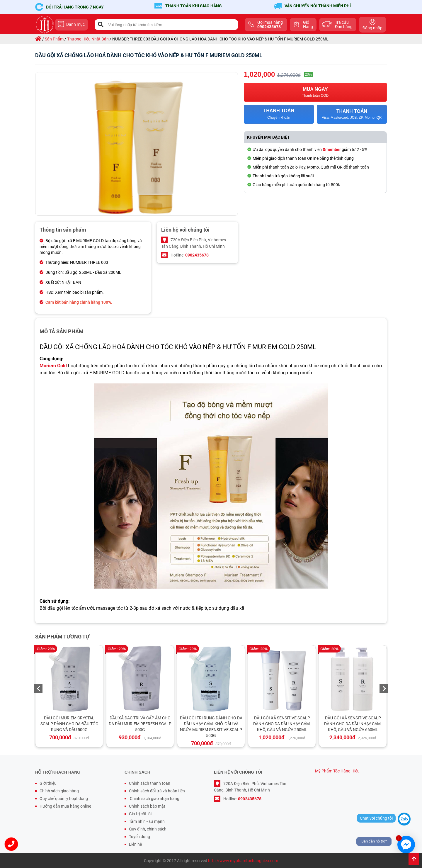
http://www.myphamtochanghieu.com (243, 861)
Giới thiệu (48, 783)
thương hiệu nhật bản (88, 39)
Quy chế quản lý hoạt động (64, 799)
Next (384, 689)
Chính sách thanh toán (150, 783)
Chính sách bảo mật (147, 806)
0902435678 (197, 255)
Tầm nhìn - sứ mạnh (147, 821)
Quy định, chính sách (148, 829)
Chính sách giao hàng (59, 791)
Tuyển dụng (139, 837)
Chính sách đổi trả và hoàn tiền (157, 791)
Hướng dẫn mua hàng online (65, 806)
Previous (38, 689)
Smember (332, 150)
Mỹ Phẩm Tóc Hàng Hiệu (337, 771)
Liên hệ (135, 844)
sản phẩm (54, 39)
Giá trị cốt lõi (140, 814)
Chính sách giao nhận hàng (154, 799)
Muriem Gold (53, 366)
